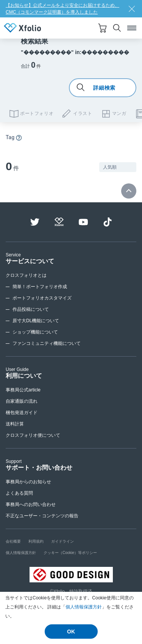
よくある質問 (19, 493)
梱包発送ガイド (22, 413)
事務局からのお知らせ (28, 482)
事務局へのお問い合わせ (31, 504)
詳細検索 (96, 88)
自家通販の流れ (22, 401)
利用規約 (36, 541)
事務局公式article (23, 390)
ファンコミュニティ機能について (47, 343)
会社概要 (13, 541)
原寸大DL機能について (36, 321)
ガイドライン (62, 541)
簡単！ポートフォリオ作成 (40, 287)
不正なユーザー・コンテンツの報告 (42, 516)
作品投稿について (31, 309)
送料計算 (15, 424)
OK (71, 632)
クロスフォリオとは (26, 275)
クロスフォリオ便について (33, 435)
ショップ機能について (35, 332)
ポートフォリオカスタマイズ (42, 298)
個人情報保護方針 (84, 607)
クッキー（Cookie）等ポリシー (70, 553)
